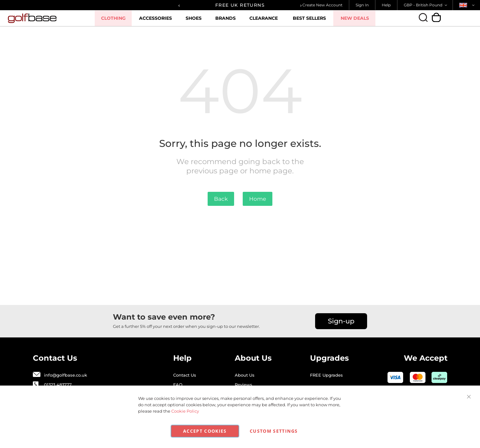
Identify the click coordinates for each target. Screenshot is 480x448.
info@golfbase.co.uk (66, 375)
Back (221, 199)
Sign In (362, 5)
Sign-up (341, 321)
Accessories (164, 21)
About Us (245, 375)
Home (258, 199)
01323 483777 (58, 385)
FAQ (178, 385)
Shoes (201, 21)
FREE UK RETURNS (240, 5)
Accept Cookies (205, 431)
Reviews (244, 385)
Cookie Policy (185, 411)
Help (386, 5)
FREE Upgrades (326, 375)
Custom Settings (274, 431)
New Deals (359, 18)
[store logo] (51, 18)
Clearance (269, 21)
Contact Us (185, 375)
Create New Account (322, 5)
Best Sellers (314, 18)
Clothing (123, 21)
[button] (427, 5)
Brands (232, 21)
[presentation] (179, 5)
